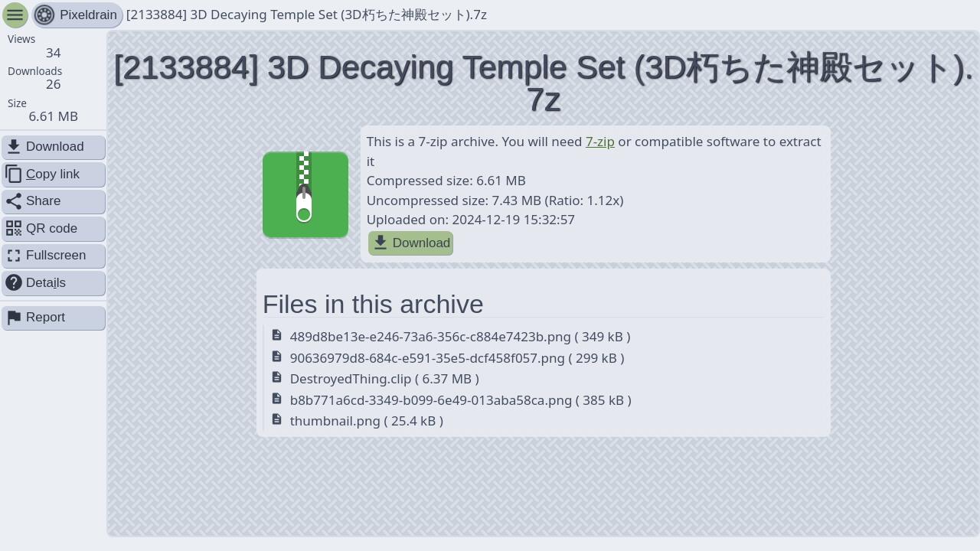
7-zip (600, 141)
